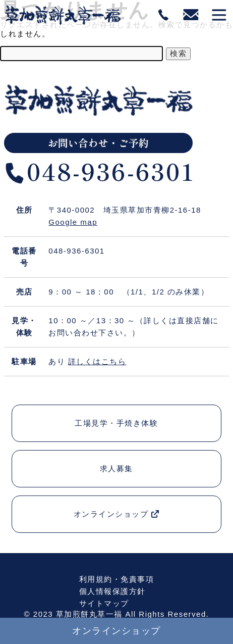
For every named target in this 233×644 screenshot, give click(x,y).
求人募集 (116, 468)
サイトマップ (104, 603)
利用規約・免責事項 (117, 579)
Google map (73, 222)
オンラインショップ (117, 514)
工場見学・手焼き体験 (116, 423)
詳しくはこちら (97, 361)
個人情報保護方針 (112, 591)
